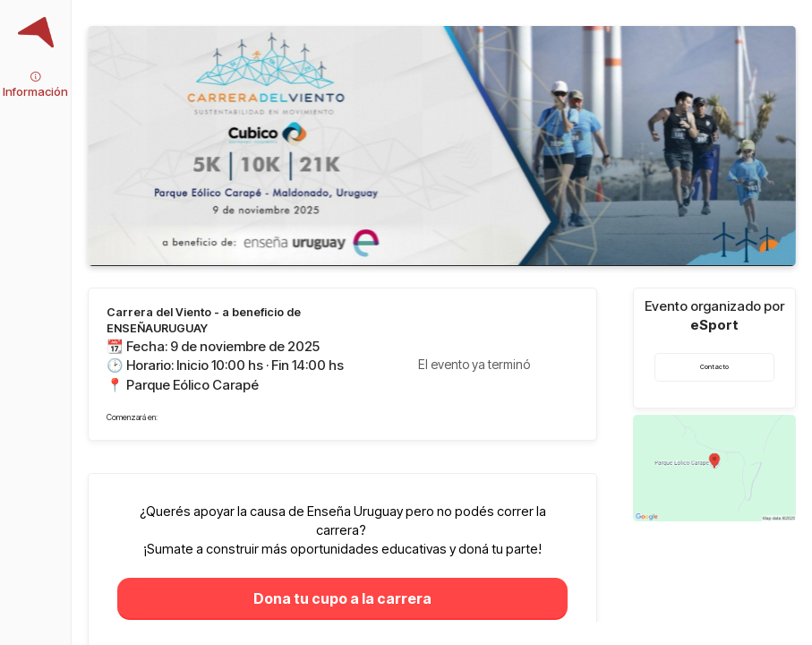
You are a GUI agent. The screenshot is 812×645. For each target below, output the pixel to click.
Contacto (714, 367)
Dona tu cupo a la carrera (342, 598)
